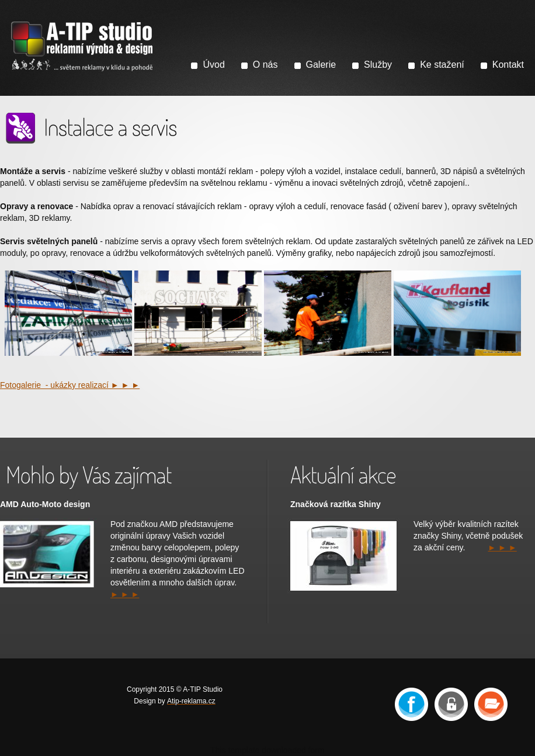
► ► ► (125, 594)
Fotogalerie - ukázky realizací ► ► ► (70, 385)
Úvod (213, 65)
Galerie (321, 65)
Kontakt (508, 65)
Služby (378, 65)
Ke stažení (442, 65)
